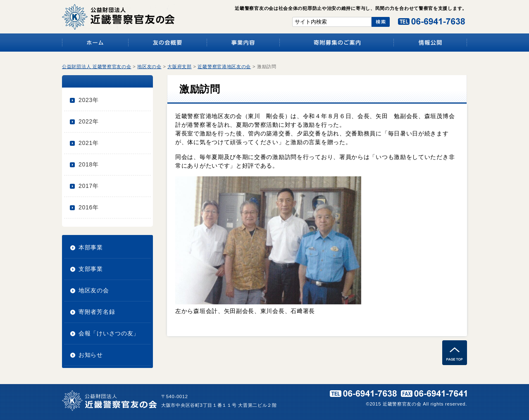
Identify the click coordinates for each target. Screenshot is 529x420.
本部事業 (91, 247)
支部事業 (91, 269)
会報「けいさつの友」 (109, 333)
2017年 (89, 186)
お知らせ (91, 355)
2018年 (89, 164)
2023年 (89, 100)
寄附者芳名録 (97, 312)
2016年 (89, 207)
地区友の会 (94, 290)
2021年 (89, 143)
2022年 (89, 121)
